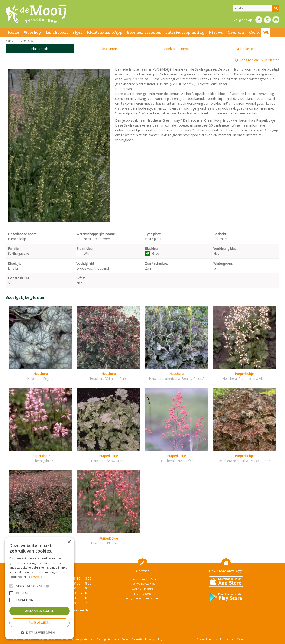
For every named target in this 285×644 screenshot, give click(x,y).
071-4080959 (144, 594)
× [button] (69, 542)
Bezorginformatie (108, 639)
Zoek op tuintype (177, 49)
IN (267, 20)
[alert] (39, 588)
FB (259, 20)
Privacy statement (83, 639)
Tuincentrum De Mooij (142, 579)
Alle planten (108, 49)
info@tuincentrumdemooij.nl (144, 598)
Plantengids (40, 49)
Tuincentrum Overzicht (235, 639)
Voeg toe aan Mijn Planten (259, 60)
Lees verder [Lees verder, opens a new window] (37, 577)
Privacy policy (154, 639)
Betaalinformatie (132, 639)
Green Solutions (207, 639)
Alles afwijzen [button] (40, 623)
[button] (39, 633)
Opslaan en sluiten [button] (39, 611)
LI (276, 20)
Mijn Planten (245, 49)
